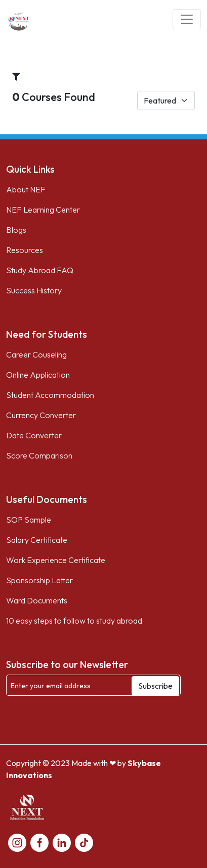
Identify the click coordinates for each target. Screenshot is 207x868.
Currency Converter (41, 415)
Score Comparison (39, 455)
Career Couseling (36, 354)
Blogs (16, 230)
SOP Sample (29, 520)
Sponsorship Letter (39, 580)
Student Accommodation (50, 395)
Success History (34, 290)
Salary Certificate (37, 540)
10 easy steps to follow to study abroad (74, 621)
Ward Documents (37, 600)
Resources (25, 250)
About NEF (26, 189)
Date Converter (34, 435)
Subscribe (155, 686)
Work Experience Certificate (56, 560)
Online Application (38, 375)
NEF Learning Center (43, 210)
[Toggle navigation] (187, 19)
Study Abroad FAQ (40, 270)
